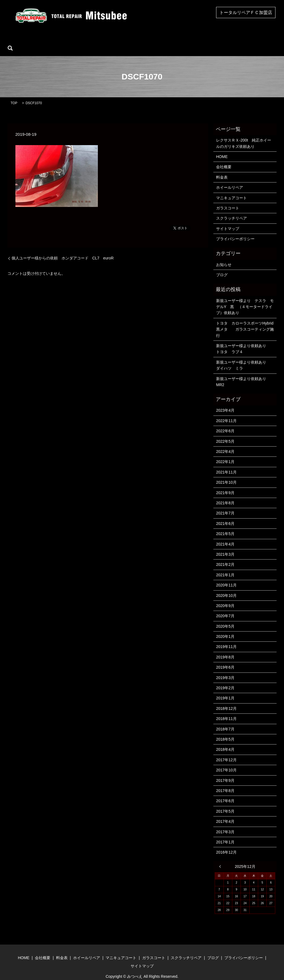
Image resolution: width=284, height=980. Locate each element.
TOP (14, 95)
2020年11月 (226, 577)
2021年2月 (225, 556)
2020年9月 (225, 597)
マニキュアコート (128, 40)
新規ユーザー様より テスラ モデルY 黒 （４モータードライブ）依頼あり (245, 298)
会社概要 (59, 40)
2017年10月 (226, 762)
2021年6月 (225, 515)
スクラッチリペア (200, 40)
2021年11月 (226, 464)
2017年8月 (225, 782)
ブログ (230, 40)
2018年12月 (226, 700)
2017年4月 (225, 813)
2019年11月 (226, 638)
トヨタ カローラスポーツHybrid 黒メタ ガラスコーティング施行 (245, 321)
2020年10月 (226, 587)
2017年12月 (226, 751)
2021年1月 (225, 566)
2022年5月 (225, 433)
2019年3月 (225, 669)
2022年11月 (226, 412)
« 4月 (221, 858)
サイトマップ (228, 220)
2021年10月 (226, 474)
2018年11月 (226, 710)
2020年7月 (225, 608)
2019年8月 (225, 649)
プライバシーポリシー (235, 230)
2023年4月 (225, 402)
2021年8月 (225, 494)
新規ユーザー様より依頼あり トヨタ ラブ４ (245, 340)
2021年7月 (225, 505)
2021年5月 (225, 525)
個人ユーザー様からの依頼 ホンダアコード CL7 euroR (63, 250)
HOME (36, 40)
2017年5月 (225, 803)
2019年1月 (225, 690)
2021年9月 (225, 484)
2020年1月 (225, 628)
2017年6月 (225, 793)
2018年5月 (225, 731)
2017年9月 (225, 772)
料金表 (222, 169)
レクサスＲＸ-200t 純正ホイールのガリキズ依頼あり (244, 135)
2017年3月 (225, 823)
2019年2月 (225, 679)
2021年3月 (225, 546)
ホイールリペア (89, 40)
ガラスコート (164, 40)
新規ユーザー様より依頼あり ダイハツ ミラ (245, 357)
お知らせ (224, 256)
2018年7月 (225, 721)
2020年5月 (225, 618)
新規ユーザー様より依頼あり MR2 (243, 373)
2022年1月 (225, 453)
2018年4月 (225, 741)
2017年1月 (225, 834)
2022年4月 (225, 443)
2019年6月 (225, 659)
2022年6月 (225, 423)
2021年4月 (225, 536)
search (249, 40)
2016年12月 (226, 844)
